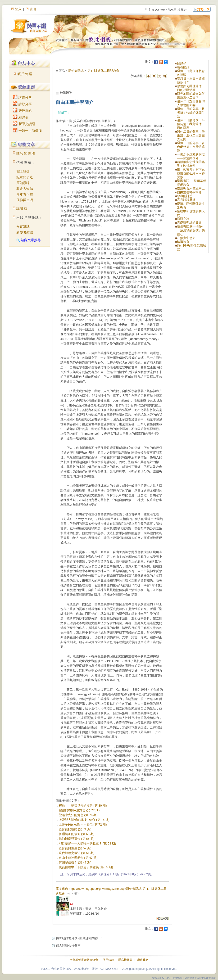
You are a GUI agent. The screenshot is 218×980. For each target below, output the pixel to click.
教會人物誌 (25, 189)
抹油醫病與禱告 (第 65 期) (77, 839)
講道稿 (22, 209)
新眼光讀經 (24, 124)
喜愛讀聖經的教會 (189, 223)
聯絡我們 (143, 960)
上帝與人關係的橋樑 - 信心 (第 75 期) (84, 820)
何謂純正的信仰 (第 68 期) (77, 834)
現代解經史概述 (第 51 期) (77, 853)
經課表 (21, 117)
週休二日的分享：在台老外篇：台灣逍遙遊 (191, 147)
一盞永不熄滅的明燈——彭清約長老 (191, 156)
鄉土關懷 (23, 172)
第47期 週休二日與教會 (103, 71)
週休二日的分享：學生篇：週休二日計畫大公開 (191, 135)
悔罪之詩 (183, 219)
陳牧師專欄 (26, 154)
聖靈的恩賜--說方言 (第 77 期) (79, 810)
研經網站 (22, 111)
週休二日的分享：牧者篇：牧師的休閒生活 (191, 113)
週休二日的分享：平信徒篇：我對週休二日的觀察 (191, 124)
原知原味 (23, 183)
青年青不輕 (25, 194)
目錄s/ (181, 63)
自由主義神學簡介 (189, 192)
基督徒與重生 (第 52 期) (75, 848)
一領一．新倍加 (27, 131)
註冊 (33, 9)
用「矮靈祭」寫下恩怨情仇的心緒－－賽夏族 (191, 173)
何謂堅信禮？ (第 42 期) (75, 862)
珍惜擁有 (183, 242)
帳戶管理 (25, 74)
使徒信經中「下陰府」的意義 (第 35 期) (86, 867)
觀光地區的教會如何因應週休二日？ (191, 96)
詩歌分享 (22, 104)
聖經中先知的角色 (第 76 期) (78, 815)
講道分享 (22, 97)
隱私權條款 (125, 960)
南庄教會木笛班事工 (191, 188)
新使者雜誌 (25, 232)
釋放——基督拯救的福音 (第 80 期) (83, 806)
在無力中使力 (186, 238)
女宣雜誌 (23, 227)
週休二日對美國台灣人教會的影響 (191, 103)
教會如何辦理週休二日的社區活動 (191, 88)
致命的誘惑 (185, 196)
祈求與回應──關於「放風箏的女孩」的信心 (191, 230)
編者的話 (183, 67)
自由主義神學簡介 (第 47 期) (78, 858)
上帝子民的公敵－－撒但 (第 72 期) (83, 824)
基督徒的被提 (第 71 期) (75, 829)
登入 (18, 9)
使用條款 (108, 960)
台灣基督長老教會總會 (84, 960)
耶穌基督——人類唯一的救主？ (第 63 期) (87, 843)
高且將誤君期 (186, 200)
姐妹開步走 (25, 177)
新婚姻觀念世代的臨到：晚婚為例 (191, 164)
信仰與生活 (25, 200)
